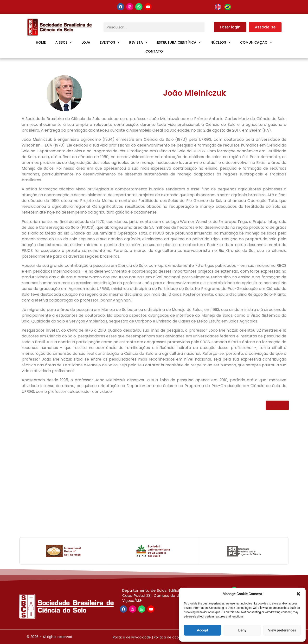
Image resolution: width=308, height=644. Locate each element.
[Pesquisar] (209, 27)
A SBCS (64, 42)
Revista (138, 42)
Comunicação (256, 42)
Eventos (110, 42)
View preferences (282, 630)
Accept (202, 630)
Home (41, 42)
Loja (86, 42)
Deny (242, 630)
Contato (154, 51)
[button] (298, 594)
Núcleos (221, 42)
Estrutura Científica (179, 42)
